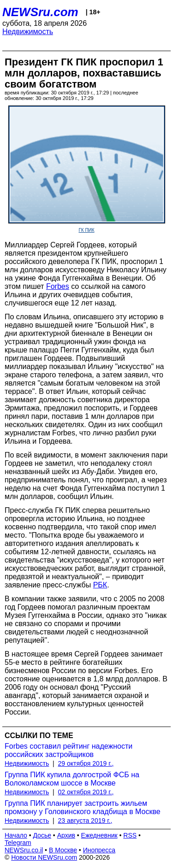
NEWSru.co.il (24, 850)
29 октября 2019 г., (86, 763)
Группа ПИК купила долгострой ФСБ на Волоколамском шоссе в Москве (72, 779)
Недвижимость (28, 32)
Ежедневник (99, 835)
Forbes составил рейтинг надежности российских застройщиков (69, 750)
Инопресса (99, 850)
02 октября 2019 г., (86, 792)
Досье (42, 835)
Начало (16, 835)
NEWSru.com (40, 12)
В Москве (63, 850)
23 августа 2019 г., (85, 821)
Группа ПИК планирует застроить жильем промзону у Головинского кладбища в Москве (83, 807)
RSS (130, 835)
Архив (66, 835)
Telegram (18, 843)
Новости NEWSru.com (44, 857)
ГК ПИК (86, 230)
